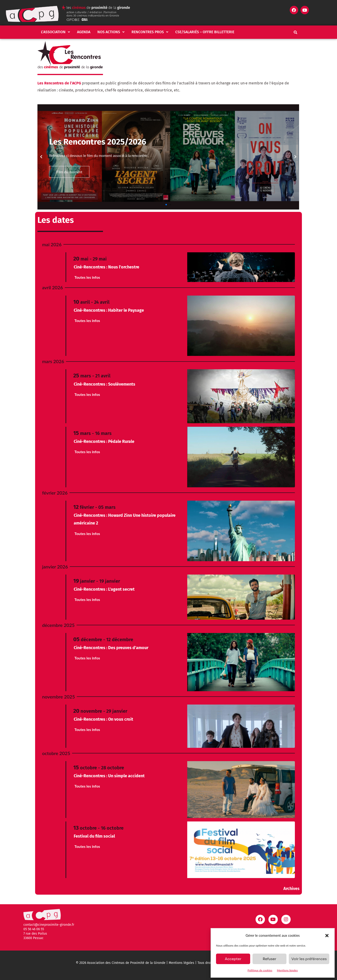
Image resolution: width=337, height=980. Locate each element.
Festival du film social (94, 836)
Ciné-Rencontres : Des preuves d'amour (111, 648)
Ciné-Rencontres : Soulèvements (104, 384)
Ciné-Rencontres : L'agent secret (104, 589)
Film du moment (70, 172)
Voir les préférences (309, 959)
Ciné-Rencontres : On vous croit (103, 719)
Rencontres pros (150, 32)
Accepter (233, 959)
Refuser (269, 959)
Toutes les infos (87, 277)
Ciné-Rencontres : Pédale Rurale (104, 441)
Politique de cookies (260, 970)
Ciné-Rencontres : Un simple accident (109, 776)
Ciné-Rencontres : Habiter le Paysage (109, 310)
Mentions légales (287, 970)
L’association (55, 32)
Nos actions (111, 32)
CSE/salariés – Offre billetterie (205, 32)
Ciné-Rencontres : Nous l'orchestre (106, 267)
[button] (327, 936)
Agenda (84, 32)
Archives (291, 889)
